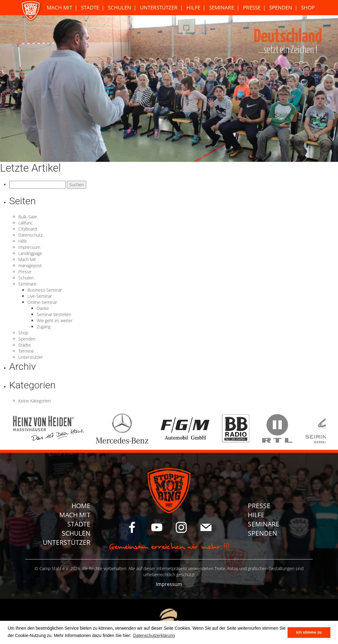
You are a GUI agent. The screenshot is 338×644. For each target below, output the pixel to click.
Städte (90, 7)
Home (81, 506)
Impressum (29, 247)
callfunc (26, 223)
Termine (26, 351)
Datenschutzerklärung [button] (154, 635)
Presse (252, 7)
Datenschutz (30, 235)
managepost (30, 266)
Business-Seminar (45, 290)
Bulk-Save (28, 217)
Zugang (44, 327)
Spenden (281, 7)
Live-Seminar (40, 296)
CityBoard (28, 229)
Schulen (119, 7)
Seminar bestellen (54, 314)
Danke (43, 308)
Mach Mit (59, 7)
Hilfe (193, 7)
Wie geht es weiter (55, 320)
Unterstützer (159, 7)
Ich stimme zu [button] (309, 632)
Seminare (222, 7)
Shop (308, 7)
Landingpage (30, 253)
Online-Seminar (42, 302)
